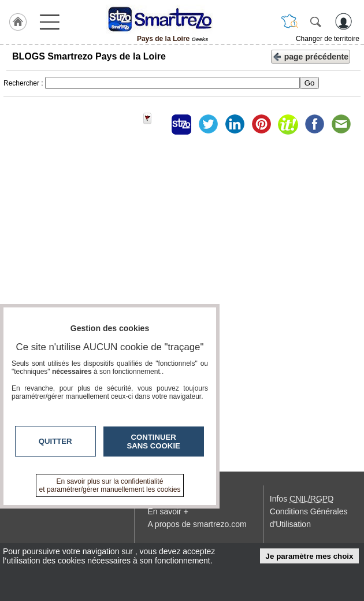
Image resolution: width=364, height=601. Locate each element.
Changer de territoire (328, 39)
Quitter (55, 441)
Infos (302, 499)
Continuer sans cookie (154, 442)
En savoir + (168, 511)
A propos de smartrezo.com (197, 524)
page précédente (311, 56)
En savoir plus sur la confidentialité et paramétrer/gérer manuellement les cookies (110, 485)
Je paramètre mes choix (310, 556)
